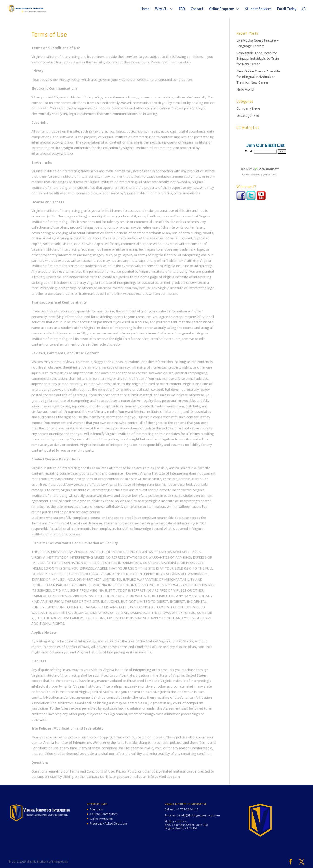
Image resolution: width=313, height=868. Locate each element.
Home (145, 9)
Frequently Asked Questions (109, 824)
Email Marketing (254, 175)
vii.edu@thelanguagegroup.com (198, 815)
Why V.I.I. (162, 9)
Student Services (258, 9)
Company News (248, 108)
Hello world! (245, 89)
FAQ (182, 9)
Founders (96, 809)
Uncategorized (248, 116)
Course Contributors (104, 814)
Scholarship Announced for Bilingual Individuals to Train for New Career (258, 59)
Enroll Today (287, 9)
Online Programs (222, 9)
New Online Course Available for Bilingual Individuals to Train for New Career (258, 77)
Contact (197, 9)
